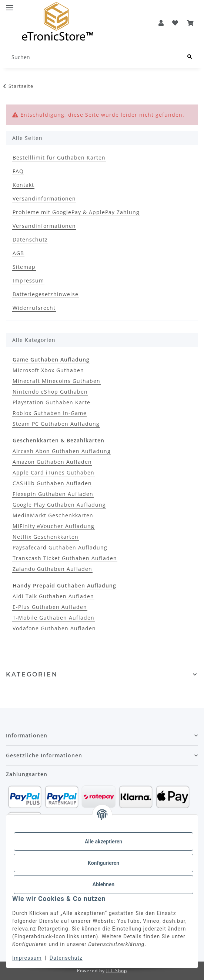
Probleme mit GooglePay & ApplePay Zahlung (76, 212)
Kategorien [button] (32, 674)
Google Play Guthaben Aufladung (59, 505)
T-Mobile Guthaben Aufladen (53, 618)
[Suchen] (93, 57)
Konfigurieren (103, 863)
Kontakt (23, 185)
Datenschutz (66, 958)
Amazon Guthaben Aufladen (52, 462)
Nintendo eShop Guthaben (50, 392)
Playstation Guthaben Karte (51, 402)
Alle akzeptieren (103, 842)
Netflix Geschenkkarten (46, 537)
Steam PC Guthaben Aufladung (56, 424)
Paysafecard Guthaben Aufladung (60, 547)
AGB (18, 253)
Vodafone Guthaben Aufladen (54, 628)
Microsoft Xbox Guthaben (48, 370)
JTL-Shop (117, 971)
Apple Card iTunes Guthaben (53, 472)
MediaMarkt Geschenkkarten (53, 515)
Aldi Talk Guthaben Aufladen (53, 596)
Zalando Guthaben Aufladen (52, 569)
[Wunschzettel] (175, 23)
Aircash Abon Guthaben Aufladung (62, 451)
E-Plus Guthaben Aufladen (50, 607)
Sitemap (24, 267)
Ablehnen (103, 884)
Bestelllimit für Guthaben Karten (59, 157)
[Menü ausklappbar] (10, 5)
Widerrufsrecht (34, 308)
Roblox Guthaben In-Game (50, 413)
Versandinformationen (44, 198)
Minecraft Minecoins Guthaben (56, 381)
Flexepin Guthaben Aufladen (53, 494)
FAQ (18, 171)
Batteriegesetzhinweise (46, 294)
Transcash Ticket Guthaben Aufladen (65, 558)
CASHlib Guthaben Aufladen (52, 483)
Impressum (27, 958)
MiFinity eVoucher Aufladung (53, 526)
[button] (161, 23)
